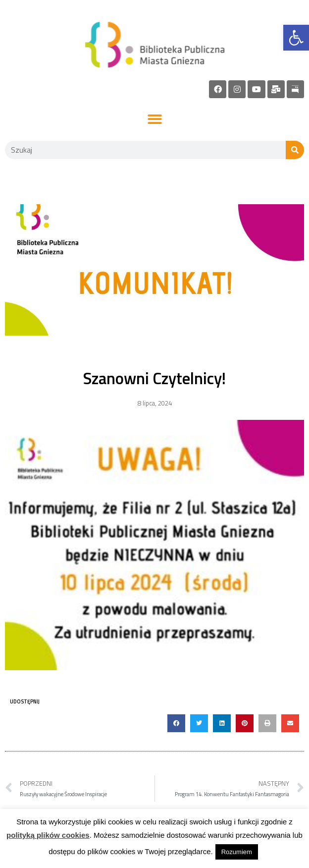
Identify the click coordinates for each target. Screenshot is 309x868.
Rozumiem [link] (237, 852)
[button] (155, 120)
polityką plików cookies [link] (48, 835)
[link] (296, 38)
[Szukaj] (295, 150)
